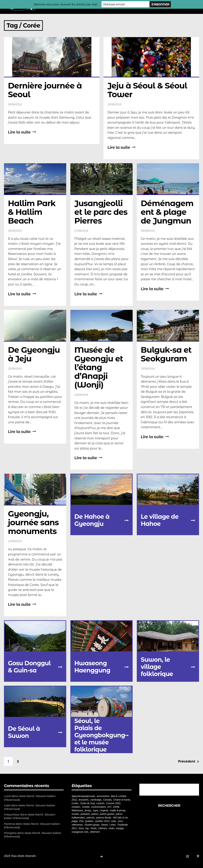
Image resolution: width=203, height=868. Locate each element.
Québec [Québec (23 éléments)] (89, 821)
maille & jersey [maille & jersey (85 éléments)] (118, 810)
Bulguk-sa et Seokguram (167, 354)
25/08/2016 (15, 369)
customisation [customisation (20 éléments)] (98, 807)
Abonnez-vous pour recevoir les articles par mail (65, 4)
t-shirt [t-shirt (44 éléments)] (112, 825)
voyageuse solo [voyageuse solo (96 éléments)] (80, 832)
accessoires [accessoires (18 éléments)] (103, 796)
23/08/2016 (148, 369)
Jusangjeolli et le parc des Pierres (102, 212)
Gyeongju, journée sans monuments (34, 522)
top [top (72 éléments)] (87, 828)
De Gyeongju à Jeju (35, 354)
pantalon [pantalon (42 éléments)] (85, 814)
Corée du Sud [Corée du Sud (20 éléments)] (87, 803)
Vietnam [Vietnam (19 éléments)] (102, 828)
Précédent (189, 761)
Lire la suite (22, 132)
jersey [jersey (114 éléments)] (88, 810)
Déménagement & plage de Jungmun (167, 212)
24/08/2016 (81, 395)
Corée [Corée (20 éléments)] (75, 803)
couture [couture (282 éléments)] (100, 803)
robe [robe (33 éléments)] (113, 821)
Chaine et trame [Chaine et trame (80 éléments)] (122, 800)
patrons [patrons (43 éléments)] (90, 818)
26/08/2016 (148, 231)
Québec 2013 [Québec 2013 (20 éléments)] (102, 821)
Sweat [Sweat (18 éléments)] (104, 825)
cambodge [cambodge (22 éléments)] (96, 800)
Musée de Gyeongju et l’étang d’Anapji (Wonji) (100, 367)
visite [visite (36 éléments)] (111, 828)
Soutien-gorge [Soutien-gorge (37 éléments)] (92, 825)
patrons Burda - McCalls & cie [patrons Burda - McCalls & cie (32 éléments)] (112, 818)
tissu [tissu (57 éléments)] (81, 828)
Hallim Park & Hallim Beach (33, 212)
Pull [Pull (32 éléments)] (81, 821)
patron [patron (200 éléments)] (95, 814)
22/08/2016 (15, 541)
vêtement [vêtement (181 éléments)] (95, 832)
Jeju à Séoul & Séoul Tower (148, 90)
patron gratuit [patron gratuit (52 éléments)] (107, 814)
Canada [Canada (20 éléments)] (107, 800)
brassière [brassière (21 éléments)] (84, 800)
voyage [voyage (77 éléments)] (120, 828)
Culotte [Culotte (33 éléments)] (86, 807)
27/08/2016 (81, 231)
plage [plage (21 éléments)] (74, 821)
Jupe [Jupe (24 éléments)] (95, 810)
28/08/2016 (15, 231)
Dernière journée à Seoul (46, 90)
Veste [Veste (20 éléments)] (93, 828)
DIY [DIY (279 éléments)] (109, 807)
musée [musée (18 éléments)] (75, 814)
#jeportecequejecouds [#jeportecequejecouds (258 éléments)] (83, 796)
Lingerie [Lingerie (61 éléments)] (104, 810)
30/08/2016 (15, 104)
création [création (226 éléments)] (76, 807)
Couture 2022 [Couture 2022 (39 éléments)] (113, 803)
